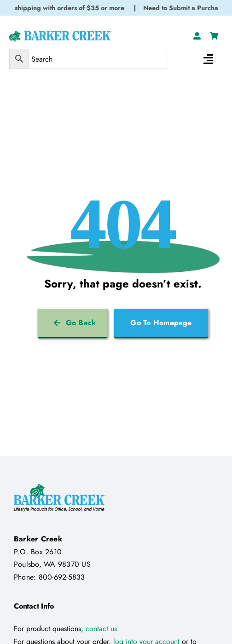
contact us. (102, 629)
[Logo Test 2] (61, 34)
